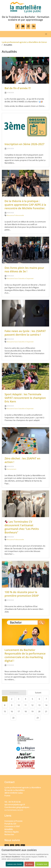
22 (13, 718)
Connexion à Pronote (13, 821)
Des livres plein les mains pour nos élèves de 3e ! (24, 270)
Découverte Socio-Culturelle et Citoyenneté (20, 278)
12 (32, 705)
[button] (46, 34)
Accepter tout (42, 864)
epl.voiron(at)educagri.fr (15, 805)
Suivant (38, 693)
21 (46, 711)
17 (19, 711)
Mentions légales (12, 832)
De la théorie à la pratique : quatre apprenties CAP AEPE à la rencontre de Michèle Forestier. (25, 205)
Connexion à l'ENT (12, 826)
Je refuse (29, 864)
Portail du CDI (10, 824)
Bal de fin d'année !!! (18, 88)
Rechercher (9, 834)
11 (26, 705)
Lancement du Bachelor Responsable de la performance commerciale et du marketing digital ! (25, 655)
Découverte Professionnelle (15, 215)
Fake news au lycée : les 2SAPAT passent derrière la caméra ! (25, 333)
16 (12, 711)
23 (38, 718)
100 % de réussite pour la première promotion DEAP (22, 594)
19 (32, 711)
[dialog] (25, 857)
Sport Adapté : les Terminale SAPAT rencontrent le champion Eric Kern (25, 398)
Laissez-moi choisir (15, 864)
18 (26, 711)
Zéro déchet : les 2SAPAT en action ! (22, 460)
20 (39, 711)
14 (46, 705)
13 (39, 705)
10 (19, 705)
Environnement (11, 469)
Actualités (9, 829)
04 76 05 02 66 (15, 802)
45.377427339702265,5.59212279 (14, 810)
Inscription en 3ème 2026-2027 (24, 144)
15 (5, 711)
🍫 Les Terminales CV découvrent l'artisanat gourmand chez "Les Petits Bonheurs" (22, 527)
